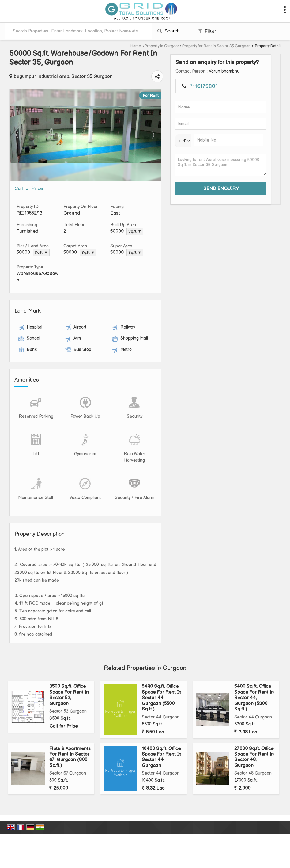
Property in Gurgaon (162, 46)
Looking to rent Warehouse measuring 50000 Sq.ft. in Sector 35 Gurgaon (260, 197)
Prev (18, 126)
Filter (207, 31)
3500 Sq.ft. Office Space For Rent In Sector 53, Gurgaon (69, 673)
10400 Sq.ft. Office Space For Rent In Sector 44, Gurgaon (162, 735)
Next (217, 126)
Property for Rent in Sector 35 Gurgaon (216, 46)
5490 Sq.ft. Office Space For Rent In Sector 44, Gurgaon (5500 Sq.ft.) (162, 676)
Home (136, 46)
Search (168, 31)
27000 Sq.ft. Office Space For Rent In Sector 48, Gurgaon (254, 735)
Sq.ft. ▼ (177, 222)
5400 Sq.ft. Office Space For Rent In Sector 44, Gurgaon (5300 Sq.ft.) (254, 676)
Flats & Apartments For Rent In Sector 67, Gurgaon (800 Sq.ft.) (70, 735)
